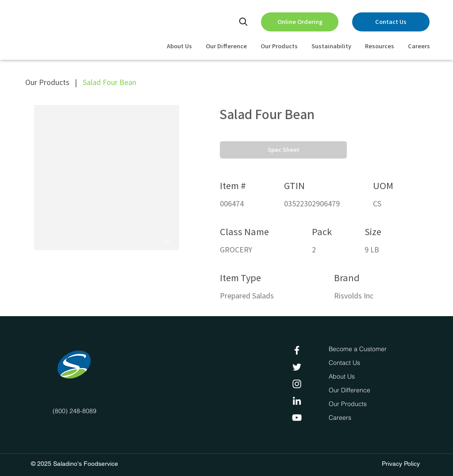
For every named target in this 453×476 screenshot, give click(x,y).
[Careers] (342, 418)
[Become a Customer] (358, 349)
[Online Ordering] (300, 22)
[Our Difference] (352, 391)
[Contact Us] (391, 22)
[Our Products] (349, 404)
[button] (283, 150)
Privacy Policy (401, 464)
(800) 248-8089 (75, 411)
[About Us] (343, 377)
